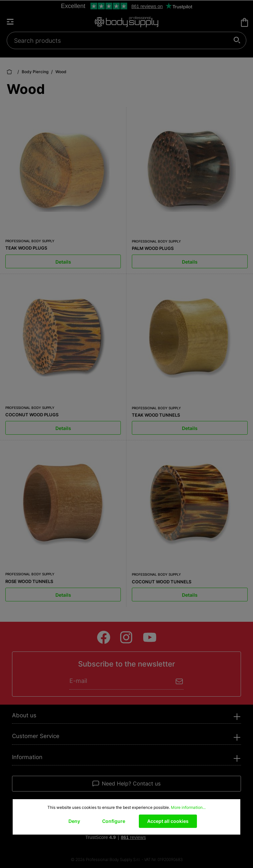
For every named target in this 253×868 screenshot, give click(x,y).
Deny (74, 821)
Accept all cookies (168, 821)
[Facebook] (104, 637)
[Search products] (123, 40)
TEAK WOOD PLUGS (26, 248)
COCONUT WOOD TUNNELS (162, 582)
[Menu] (13, 22)
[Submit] (179, 681)
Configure (114, 821)
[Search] (237, 40)
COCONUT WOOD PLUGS (32, 415)
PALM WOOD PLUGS (153, 248)
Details (63, 262)
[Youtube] (150, 637)
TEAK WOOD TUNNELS (156, 415)
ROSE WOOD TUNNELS (29, 581)
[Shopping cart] (244, 22)
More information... (188, 807)
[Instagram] (127, 637)
